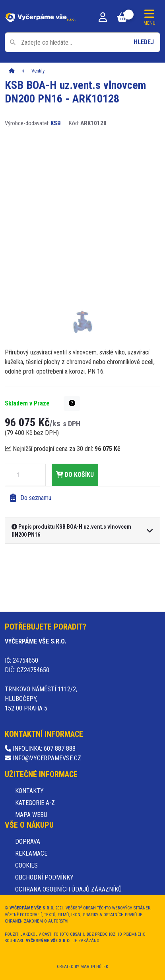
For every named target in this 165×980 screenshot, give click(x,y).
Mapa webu (31, 815)
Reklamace (31, 853)
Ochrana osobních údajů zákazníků (68, 889)
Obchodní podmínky (44, 877)
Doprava (28, 841)
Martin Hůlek (94, 967)
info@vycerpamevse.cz (43, 758)
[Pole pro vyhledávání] (82, 42)
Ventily (38, 71)
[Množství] (19, 475)
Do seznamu (31, 498)
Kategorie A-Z (35, 803)
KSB (56, 123)
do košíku (75, 475)
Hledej (144, 42)
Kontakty (29, 791)
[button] (72, 403)
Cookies (26, 865)
